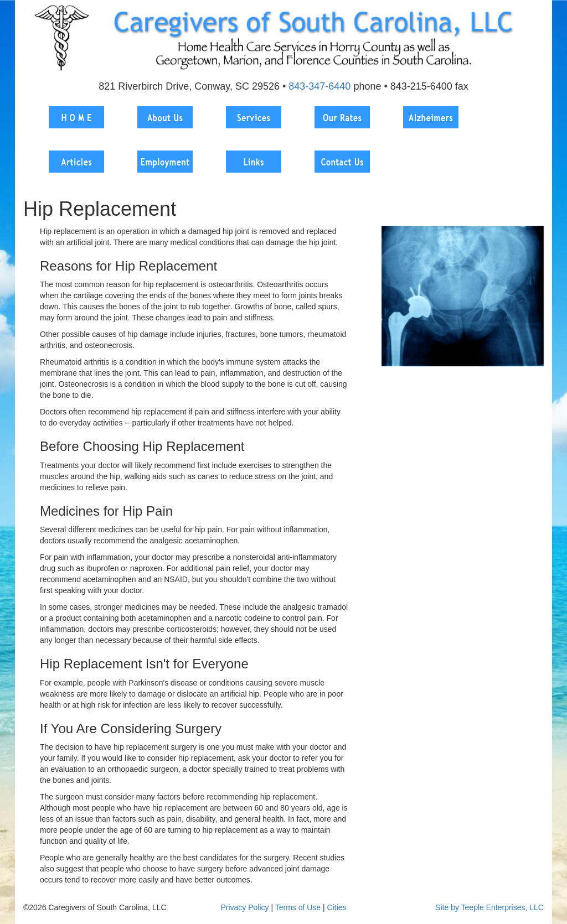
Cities (337, 907)
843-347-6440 (319, 86)
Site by (447, 907)
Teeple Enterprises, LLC (502, 907)
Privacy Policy (244, 907)
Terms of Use (298, 907)
